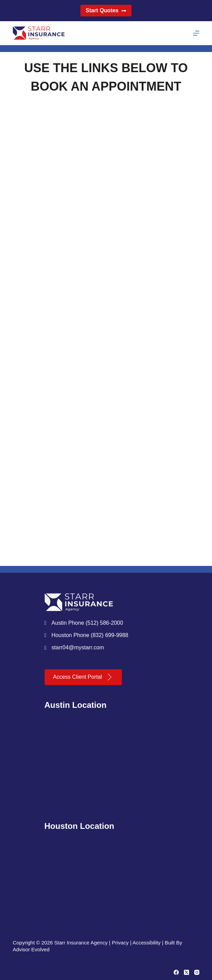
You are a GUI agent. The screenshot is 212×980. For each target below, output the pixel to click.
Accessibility (147, 943)
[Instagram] (197, 972)
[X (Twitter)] (186, 972)
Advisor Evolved (31, 949)
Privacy (120, 943)
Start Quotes (106, 10)
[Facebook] (176, 972)
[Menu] (196, 33)
